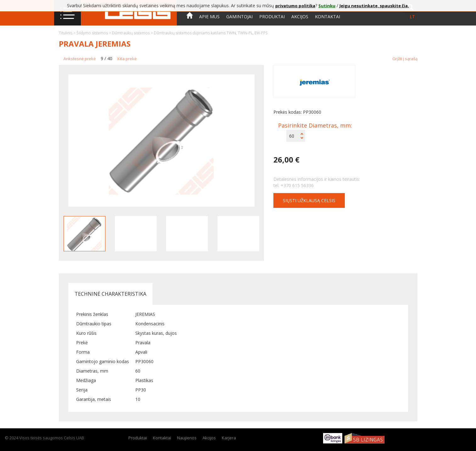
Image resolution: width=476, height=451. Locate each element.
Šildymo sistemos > (94, 33)
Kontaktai (328, 17)
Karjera (229, 438)
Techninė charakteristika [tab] (110, 294)
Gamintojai (239, 17)
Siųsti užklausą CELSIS (309, 200)
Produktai (272, 17)
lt (412, 17)
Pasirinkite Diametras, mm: (315, 125)
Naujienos (187, 438)
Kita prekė (127, 59)
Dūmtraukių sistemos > (133, 33)
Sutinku (327, 6)
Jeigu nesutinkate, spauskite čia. (374, 6)
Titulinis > (68, 33)
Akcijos (300, 17)
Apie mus (209, 17)
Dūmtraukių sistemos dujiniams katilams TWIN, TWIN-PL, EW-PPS (211, 33)
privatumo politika (295, 6)
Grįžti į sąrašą (405, 59)
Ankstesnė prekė (80, 59)
